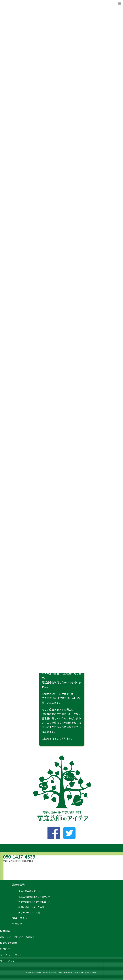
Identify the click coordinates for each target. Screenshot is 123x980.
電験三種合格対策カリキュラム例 (34, 897)
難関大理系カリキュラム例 (31, 907)
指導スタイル (20, 918)
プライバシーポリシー (12, 955)
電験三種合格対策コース (30, 891)
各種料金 (17, 924)
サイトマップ (7, 961)
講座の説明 (18, 885)
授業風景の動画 (9, 943)
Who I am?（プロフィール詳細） (18, 937)
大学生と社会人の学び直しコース (34, 902)
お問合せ (5, 949)
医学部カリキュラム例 (29, 913)
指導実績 (5, 931)
